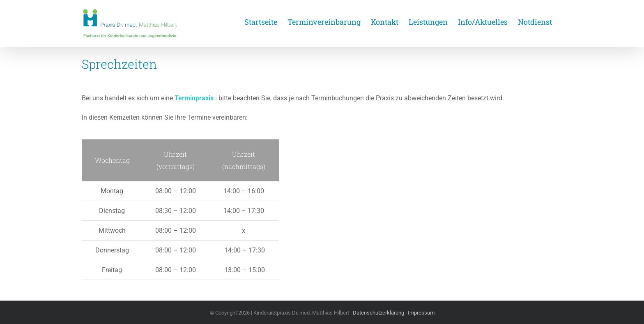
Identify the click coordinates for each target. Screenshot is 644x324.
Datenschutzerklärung (378, 313)
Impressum (421, 313)
